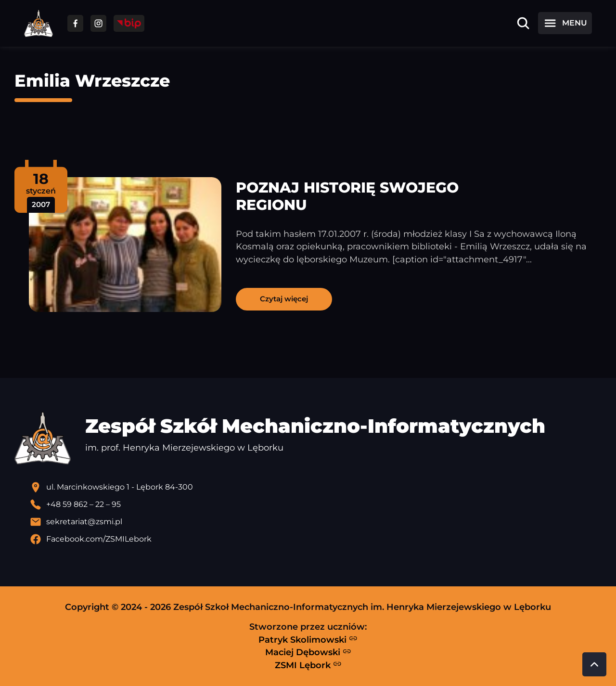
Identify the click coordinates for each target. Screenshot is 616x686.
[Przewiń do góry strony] (594, 664)
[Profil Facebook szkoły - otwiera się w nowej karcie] (316, 539)
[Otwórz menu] (565, 23)
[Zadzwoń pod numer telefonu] (316, 505)
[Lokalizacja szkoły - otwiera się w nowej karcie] (316, 487)
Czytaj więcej (284, 299)
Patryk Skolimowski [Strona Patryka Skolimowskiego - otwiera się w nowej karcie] (308, 639)
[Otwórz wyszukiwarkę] (523, 23)
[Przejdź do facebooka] (75, 23)
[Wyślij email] (316, 522)
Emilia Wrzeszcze (92, 81)
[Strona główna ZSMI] (38, 23)
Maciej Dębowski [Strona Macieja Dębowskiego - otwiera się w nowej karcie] (308, 652)
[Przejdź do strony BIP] (129, 23)
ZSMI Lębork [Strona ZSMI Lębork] (308, 665)
